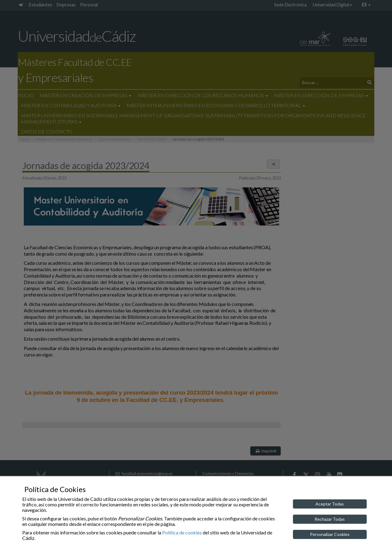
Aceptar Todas (330, 504)
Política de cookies (182, 532)
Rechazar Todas (330, 519)
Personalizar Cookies (330, 534)
